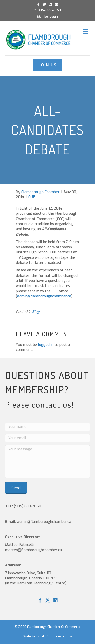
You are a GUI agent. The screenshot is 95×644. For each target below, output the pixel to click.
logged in (46, 345)
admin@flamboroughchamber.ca (44, 296)
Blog (36, 312)
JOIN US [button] (48, 65)
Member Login (48, 17)
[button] (40, 600)
